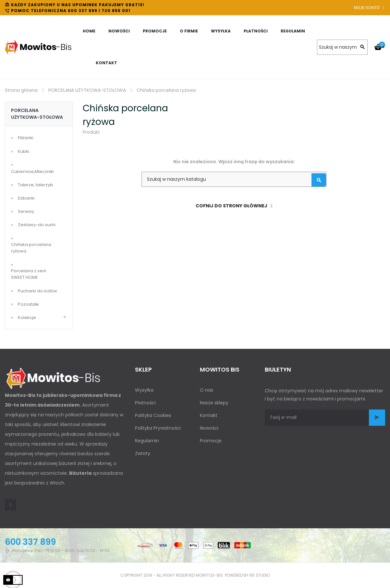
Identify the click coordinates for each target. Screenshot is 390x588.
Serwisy (26, 211)
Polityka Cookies (153, 415)
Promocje (211, 441)
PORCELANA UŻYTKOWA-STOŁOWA (37, 114)
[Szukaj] (342, 47)
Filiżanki (26, 138)
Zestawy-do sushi (37, 225)
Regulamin (147, 441)
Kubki (24, 151)
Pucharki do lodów (37, 291)
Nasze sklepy (214, 403)
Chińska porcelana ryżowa (31, 248)
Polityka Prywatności (158, 428)
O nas (207, 390)
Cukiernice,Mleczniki (32, 171)
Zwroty (143, 453)
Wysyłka (144, 390)
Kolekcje (27, 318)
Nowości (209, 428)
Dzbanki (26, 198)
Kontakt (209, 415)
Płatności (145, 403)
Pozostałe (28, 304)
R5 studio (260, 575)
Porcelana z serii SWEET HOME (29, 274)
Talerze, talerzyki (36, 185)
